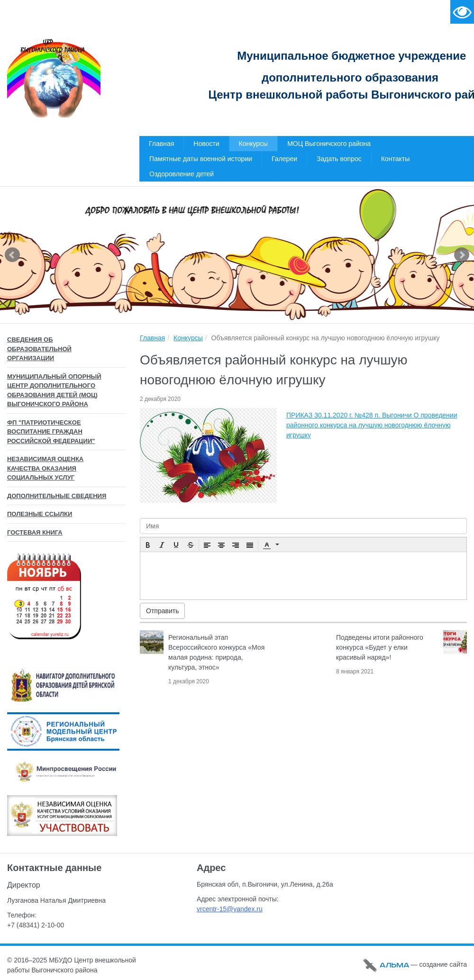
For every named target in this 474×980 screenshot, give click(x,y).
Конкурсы (254, 144)
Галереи (284, 159)
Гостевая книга (35, 532)
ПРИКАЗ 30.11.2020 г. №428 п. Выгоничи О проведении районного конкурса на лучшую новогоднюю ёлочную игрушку (372, 425)
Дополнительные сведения (57, 496)
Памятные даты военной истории (201, 159)
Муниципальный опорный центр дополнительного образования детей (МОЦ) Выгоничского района (54, 390)
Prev (12, 255)
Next (462, 255)
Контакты (395, 159)
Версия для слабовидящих (462, 12)
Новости (206, 144)
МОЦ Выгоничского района (329, 144)
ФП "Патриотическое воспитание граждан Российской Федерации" (51, 432)
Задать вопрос (339, 159)
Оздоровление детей (182, 174)
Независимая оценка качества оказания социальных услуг (45, 468)
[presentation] (148, 545)
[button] (148, 545)
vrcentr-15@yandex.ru (230, 909)
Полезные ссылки (40, 514)
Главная (161, 144)
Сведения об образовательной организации (39, 349)
